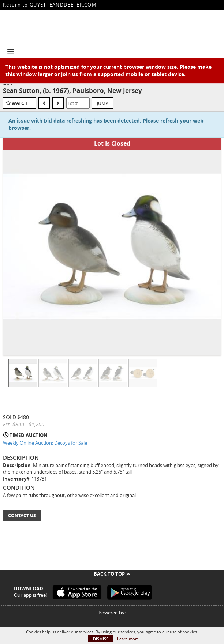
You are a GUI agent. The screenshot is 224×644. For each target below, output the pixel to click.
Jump (102, 103)
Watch (20, 103)
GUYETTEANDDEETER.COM (63, 5)
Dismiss (101, 639)
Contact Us (22, 515)
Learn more (128, 639)
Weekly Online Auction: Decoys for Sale (45, 443)
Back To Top (112, 574)
